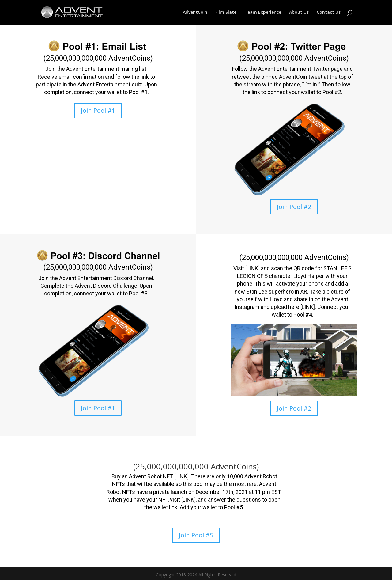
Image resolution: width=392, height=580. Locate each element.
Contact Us (329, 13)
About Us (299, 13)
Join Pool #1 (98, 110)
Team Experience (263, 13)
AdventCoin (195, 13)
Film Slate (226, 13)
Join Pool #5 (196, 535)
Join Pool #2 (294, 207)
